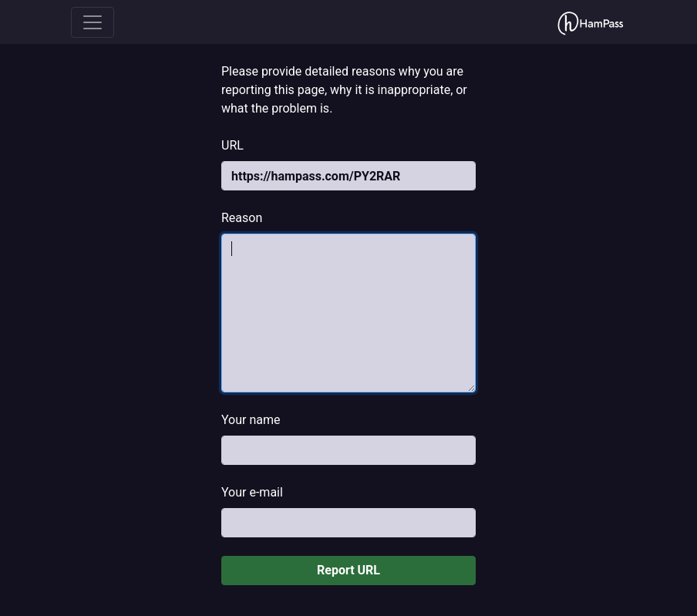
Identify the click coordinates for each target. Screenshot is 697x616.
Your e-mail (252, 492)
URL (232, 145)
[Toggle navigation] (93, 22)
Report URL (348, 570)
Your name (251, 420)
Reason (242, 218)
